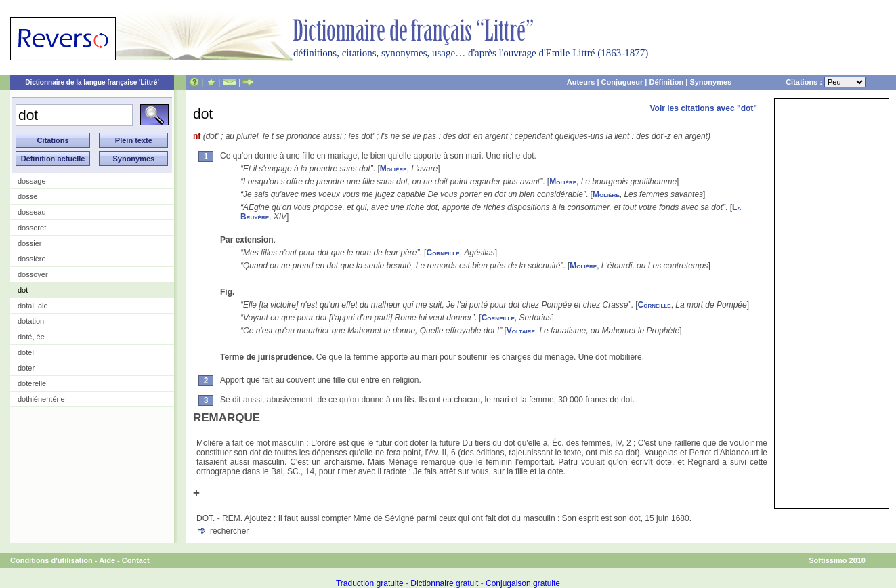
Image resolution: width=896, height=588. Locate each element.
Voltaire (521, 331)
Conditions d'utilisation (51, 560)
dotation (31, 321)
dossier (29, 243)
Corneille (443, 253)
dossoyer (33, 274)
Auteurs (581, 82)
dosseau (32, 212)
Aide (107, 560)
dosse (27, 196)
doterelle (32, 383)
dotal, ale (33, 306)
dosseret (32, 228)
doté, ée (31, 337)
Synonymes (710, 82)
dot (23, 290)
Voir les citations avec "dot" (703, 108)
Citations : (826, 82)
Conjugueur (622, 82)
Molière (393, 169)
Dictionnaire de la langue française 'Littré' (92, 82)
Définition (666, 82)
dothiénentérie (41, 399)
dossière (32, 259)
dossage (32, 181)
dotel (26, 352)
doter (26, 368)
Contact (136, 560)
